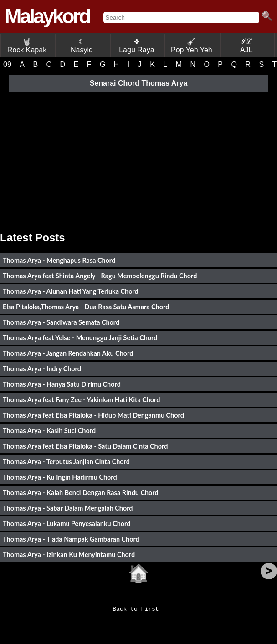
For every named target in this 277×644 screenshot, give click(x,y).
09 (7, 64)
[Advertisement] (138, 158)
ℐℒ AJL (246, 46)
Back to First (136, 612)
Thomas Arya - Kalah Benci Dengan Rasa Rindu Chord (81, 493)
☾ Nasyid (82, 46)
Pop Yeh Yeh (192, 46)
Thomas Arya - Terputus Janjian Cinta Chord (66, 462)
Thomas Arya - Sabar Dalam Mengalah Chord (68, 508)
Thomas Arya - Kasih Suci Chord (49, 431)
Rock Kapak (27, 46)
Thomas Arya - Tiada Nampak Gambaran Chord (71, 539)
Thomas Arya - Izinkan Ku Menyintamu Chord (69, 555)
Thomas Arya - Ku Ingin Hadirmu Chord (60, 477)
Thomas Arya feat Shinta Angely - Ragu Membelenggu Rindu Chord (100, 276)
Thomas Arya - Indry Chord (42, 369)
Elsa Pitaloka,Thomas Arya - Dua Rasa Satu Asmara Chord (86, 307)
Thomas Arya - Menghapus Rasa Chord (59, 260)
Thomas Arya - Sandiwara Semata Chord (61, 322)
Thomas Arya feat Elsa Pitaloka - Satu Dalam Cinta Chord (85, 446)
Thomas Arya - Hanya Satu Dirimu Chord (62, 384)
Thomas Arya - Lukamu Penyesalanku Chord (67, 524)
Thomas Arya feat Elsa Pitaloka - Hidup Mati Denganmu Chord (93, 415)
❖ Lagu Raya (136, 46)
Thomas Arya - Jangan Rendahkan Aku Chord (68, 353)
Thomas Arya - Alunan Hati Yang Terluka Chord (71, 291)
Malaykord (47, 16)
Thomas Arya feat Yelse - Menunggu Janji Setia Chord (80, 338)
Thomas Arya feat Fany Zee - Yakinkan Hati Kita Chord (81, 400)
